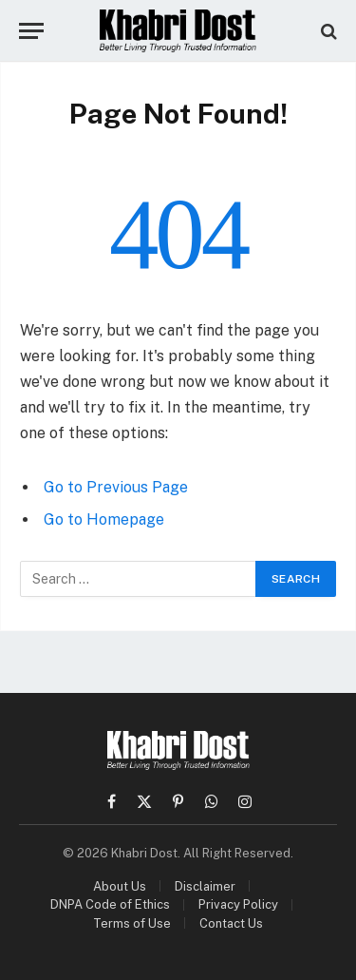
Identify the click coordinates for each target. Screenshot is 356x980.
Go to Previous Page (116, 487)
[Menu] (31, 31)
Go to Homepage (104, 519)
